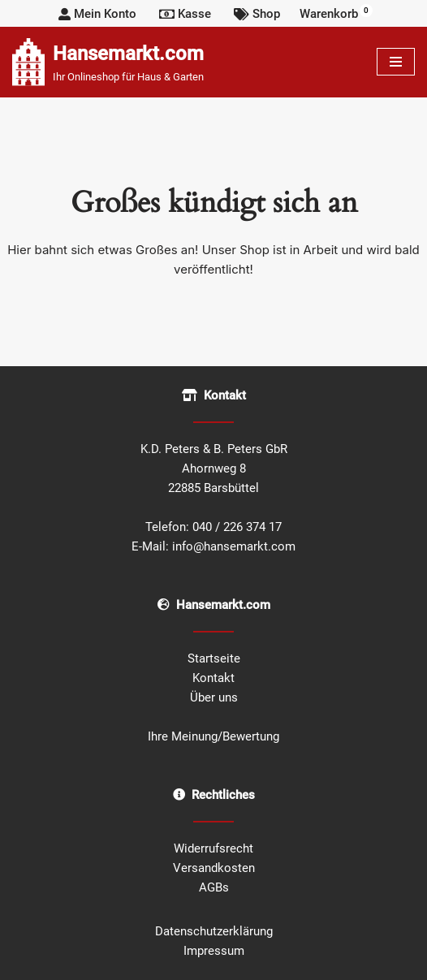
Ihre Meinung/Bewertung (213, 736)
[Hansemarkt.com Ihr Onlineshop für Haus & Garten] (108, 62)
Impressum (214, 951)
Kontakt (213, 678)
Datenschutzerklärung (214, 931)
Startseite (214, 658)
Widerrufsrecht (213, 848)
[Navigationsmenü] (396, 62)
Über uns (214, 697)
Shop (257, 14)
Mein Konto (97, 14)
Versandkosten (214, 868)
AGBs (214, 887)
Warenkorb (336, 13)
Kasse (185, 14)
